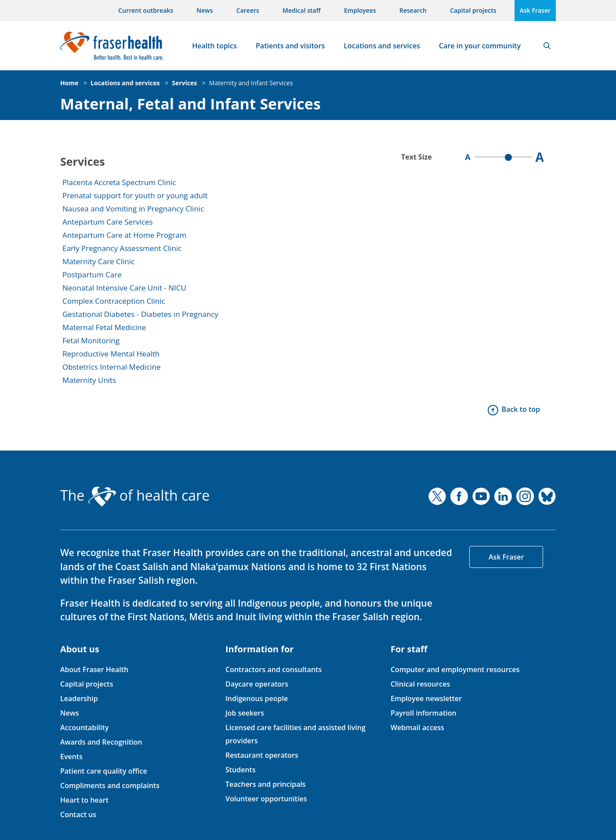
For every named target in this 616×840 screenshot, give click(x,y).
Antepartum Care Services (108, 222)
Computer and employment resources (455, 669)
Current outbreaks (146, 10)
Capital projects (473, 10)
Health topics (214, 46)
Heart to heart (84, 800)
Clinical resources (420, 684)
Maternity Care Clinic (98, 261)
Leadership (79, 698)
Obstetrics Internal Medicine (112, 367)
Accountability (84, 727)
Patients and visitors (290, 46)
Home (69, 83)
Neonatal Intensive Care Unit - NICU (124, 288)
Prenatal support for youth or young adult (135, 195)
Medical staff (302, 10)
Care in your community (480, 46)
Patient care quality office (104, 771)
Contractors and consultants (274, 669)
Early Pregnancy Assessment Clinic (122, 248)
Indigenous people (257, 698)
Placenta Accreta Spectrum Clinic (119, 182)
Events (71, 756)
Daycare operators (257, 684)
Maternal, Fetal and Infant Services (190, 104)
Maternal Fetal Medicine (104, 327)
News (205, 10)
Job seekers (245, 713)
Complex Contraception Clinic (114, 301)
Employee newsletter (426, 698)
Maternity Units (89, 380)
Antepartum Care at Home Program (124, 235)
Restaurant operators (262, 755)
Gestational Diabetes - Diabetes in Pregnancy (140, 314)
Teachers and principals (266, 784)
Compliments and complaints (110, 785)
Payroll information (424, 713)
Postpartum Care (92, 275)
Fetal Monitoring (91, 340)
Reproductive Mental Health (111, 354)
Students (241, 770)
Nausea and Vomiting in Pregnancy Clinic (133, 209)
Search (547, 46)
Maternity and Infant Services (251, 83)
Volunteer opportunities (266, 799)
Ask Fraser (535, 10)
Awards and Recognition (101, 742)
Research (413, 10)
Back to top (521, 409)
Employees (360, 10)
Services (184, 83)
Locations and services (382, 46)
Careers (248, 10)
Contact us (78, 815)
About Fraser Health (94, 669)
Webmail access (417, 727)
